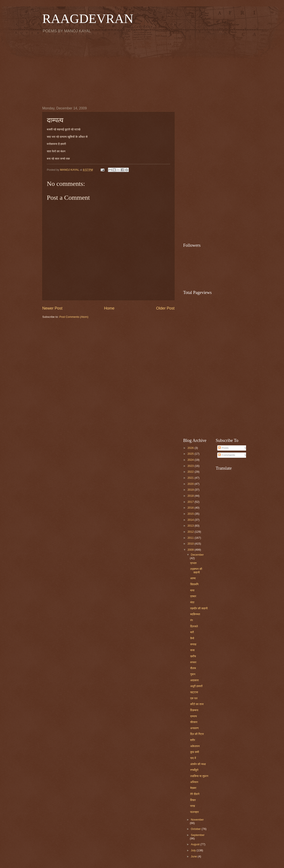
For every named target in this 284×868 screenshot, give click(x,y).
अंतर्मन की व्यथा (198, 764)
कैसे (192, 638)
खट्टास (194, 692)
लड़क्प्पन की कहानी (196, 571)
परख (193, 806)
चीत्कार (194, 722)
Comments (227, 455)
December (197, 555)
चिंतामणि (194, 584)
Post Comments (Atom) (74, 317)
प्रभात (193, 563)
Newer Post (52, 308)
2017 (191, 502)
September (198, 835)
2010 (191, 544)
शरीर (193, 740)
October (196, 829)
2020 (191, 484)
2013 (191, 526)
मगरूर (193, 662)
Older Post (165, 308)
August (196, 844)
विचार (193, 800)
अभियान (194, 782)
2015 (191, 514)
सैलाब (193, 668)
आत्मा (193, 578)
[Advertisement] (142, 70)
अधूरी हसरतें (196, 686)
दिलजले (194, 626)
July (194, 850)
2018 (191, 496)
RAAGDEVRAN (88, 19)
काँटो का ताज (197, 704)
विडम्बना (194, 710)
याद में (193, 758)
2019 (191, 490)
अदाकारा (194, 680)
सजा (192, 650)
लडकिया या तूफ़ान (199, 776)
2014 (191, 520)
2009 (191, 550)
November (197, 820)
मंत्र (192, 602)
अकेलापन (195, 746)
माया (192, 590)
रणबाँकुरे (194, 770)
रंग (191, 620)
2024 (191, 460)
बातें (192, 632)
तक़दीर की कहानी (199, 608)
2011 (191, 538)
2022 (191, 472)
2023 (191, 466)
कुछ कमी (195, 752)
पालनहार (194, 812)
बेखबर (193, 788)
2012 (191, 532)
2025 (191, 454)
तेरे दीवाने (195, 794)
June (194, 856)
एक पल (194, 698)
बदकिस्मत (195, 614)
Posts (223, 448)
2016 (191, 508)
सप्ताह (193, 644)
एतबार (193, 596)
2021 (191, 478)
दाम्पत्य (193, 716)
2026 (191, 448)
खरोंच (193, 656)
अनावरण (194, 728)
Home (109, 308)
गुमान (193, 674)
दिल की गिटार (197, 734)
